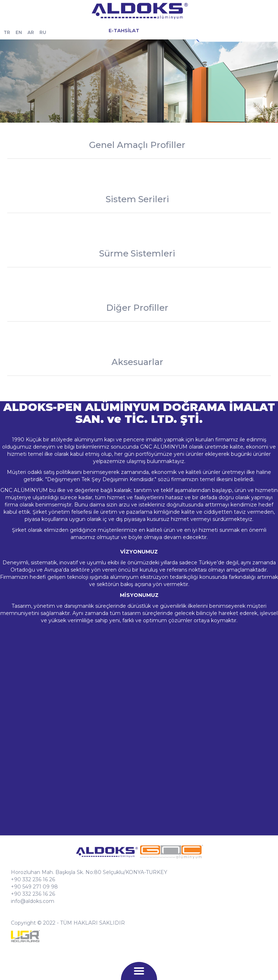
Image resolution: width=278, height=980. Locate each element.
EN (19, 32)
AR (31, 32)
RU (43, 32)
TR (7, 32)
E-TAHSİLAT (124, 30)
